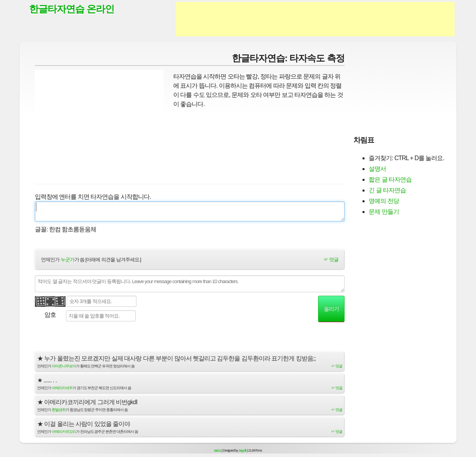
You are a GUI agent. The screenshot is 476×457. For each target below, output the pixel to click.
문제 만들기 (384, 212)
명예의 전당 (384, 201)
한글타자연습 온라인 (72, 9)
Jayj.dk (242, 450)
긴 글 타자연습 (387, 190)
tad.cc (218, 450)
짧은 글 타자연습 (390, 179)
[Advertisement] (315, 19)
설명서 (377, 169)
